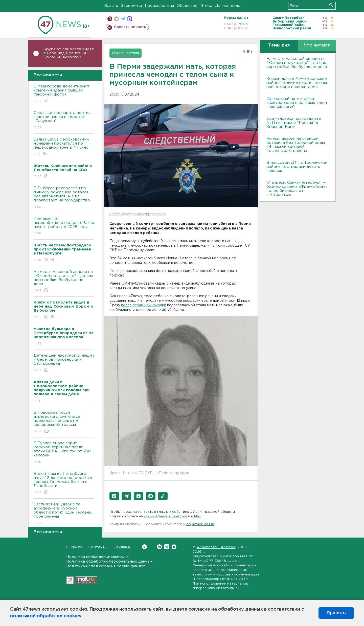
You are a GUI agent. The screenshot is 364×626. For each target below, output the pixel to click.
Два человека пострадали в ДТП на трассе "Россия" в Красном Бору (294, 123)
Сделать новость (130, 27)
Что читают (317, 45)
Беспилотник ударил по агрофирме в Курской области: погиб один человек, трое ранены (64, 514)
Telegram (167, 547)
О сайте (74, 547)
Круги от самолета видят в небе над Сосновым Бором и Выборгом (69, 53)
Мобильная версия (110, 19)
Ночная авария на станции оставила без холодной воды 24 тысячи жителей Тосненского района (296, 145)
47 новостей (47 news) (217, 547)
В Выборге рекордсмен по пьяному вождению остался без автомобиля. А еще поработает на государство (64, 198)
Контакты (98, 547)
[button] (114, 496)
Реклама (122, 547)
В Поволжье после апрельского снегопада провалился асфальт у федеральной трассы (64, 422)
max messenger (130, 19)
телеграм (123, 19)
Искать (331, 5)
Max (174, 547)
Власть (111, 6)
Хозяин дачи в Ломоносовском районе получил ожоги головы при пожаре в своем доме (297, 83)
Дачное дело (228, 6)
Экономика (131, 6)
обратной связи (200, 524)
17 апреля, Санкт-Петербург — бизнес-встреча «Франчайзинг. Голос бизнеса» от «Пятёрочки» (297, 189)
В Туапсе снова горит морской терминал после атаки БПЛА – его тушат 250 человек (64, 453)
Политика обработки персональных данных (109, 561)
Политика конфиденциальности (97, 557)
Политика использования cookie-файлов (106, 566)
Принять (336, 613)
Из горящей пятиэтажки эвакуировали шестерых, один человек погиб (297, 103)
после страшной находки (144, 305)
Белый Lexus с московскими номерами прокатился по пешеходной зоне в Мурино (64, 147)
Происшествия (159, 6)
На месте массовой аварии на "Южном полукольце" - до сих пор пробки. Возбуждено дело (64, 281)
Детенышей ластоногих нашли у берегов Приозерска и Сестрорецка (64, 363)
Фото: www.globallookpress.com (138, 214)
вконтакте (116, 19)
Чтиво (206, 6)
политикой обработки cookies (46, 616)
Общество (187, 6)
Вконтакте (144, 547)
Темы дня (279, 45)
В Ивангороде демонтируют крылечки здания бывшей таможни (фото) (64, 94)
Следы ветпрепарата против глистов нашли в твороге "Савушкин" (64, 120)
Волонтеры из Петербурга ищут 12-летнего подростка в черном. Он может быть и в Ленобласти (64, 483)
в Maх (196, 516)
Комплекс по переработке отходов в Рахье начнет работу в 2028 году (64, 226)
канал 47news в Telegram (165, 516)
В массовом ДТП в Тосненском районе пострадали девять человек (297, 167)
